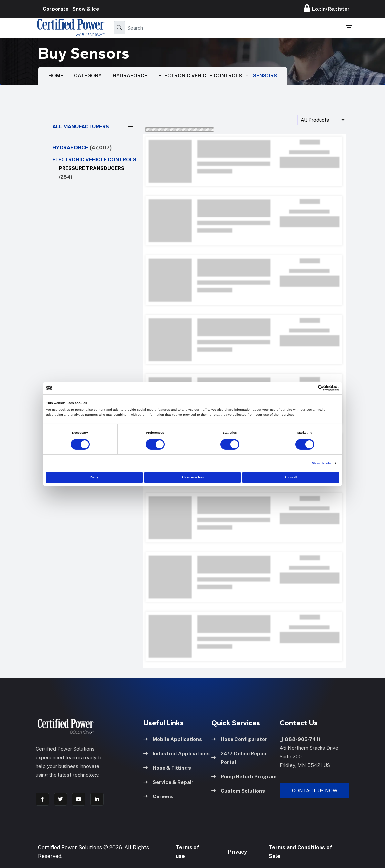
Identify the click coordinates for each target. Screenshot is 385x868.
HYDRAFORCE (82, 147)
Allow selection (192, 477)
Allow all (291, 477)
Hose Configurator (239, 739)
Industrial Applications (177, 753)
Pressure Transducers (92, 172)
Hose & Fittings (167, 768)
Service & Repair (168, 782)
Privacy (238, 852)
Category (88, 76)
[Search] (211, 28)
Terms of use (188, 852)
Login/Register (327, 8)
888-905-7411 (300, 739)
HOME (56, 76)
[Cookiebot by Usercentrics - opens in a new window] (310, 388)
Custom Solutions (238, 791)
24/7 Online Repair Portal (239, 758)
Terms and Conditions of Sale (301, 852)
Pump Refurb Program (244, 776)
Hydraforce (130, 76)
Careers (158, 796)
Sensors (265, 76)
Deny (94, 477)
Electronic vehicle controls (200, 76)
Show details (321, 463)
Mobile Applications (173, 739)
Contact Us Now (315, 790)
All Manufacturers (81, 127)
